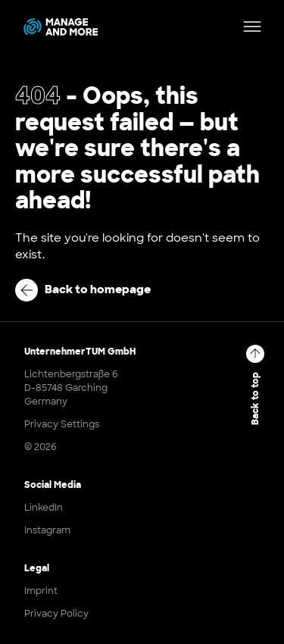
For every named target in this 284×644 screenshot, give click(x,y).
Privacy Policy (56, 614)
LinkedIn (44, 508)
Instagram (47, 530)
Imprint (41, 591)
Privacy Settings (62, 424)
